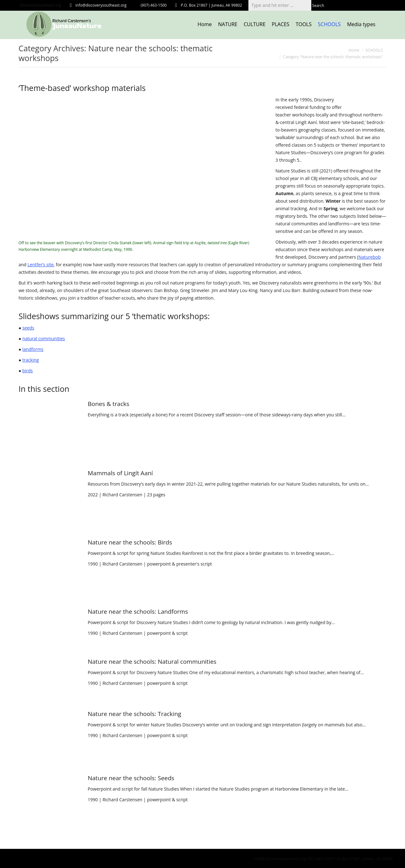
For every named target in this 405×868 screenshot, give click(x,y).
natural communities (44, 338)
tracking (31, 360)
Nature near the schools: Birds (130, 542)
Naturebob (370, 257)
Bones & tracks (108, 404)
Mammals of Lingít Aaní (120, 473)
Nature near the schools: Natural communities (152, 662)
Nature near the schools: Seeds (131, 778)
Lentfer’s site (41, 265)
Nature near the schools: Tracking (134, 714)
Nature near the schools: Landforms (138, 612)
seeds (28, 328)
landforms (33, 349)
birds (28, 371)
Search (318, 6)
